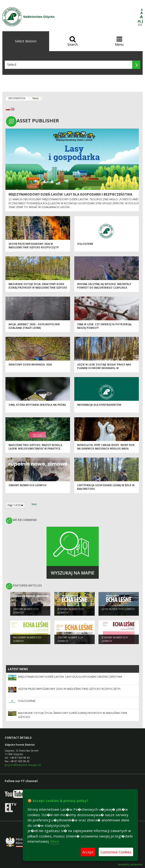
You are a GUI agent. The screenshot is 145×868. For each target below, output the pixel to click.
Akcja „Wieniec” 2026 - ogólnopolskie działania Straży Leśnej (34, 326)
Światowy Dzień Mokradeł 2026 (30, 365)
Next (34, 504)
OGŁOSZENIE (85, 244)
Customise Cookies (116, 852)
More (55, 841)
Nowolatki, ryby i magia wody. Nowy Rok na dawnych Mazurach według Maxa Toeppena (106, 448)
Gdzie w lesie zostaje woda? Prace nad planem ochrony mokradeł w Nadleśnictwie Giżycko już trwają (104, 368)
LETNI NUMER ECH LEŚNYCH (118, 609)
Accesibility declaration (130, 865)
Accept (88, 852)
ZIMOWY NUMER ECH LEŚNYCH (27, 485)
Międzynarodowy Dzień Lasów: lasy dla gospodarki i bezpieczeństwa (70, 194)
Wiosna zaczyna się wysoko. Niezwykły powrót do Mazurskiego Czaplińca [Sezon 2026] (104, 287)
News (35, 98)
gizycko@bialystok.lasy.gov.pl (23, 765)
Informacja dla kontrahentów (99, 405)
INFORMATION (17, 98)
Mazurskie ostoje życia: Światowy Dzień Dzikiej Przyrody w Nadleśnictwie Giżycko (38, 286)
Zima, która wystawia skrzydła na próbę (37, 405)
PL (140, 22)
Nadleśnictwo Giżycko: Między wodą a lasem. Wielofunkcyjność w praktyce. (35, 447)
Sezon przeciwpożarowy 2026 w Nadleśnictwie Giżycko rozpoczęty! (34, 246)
